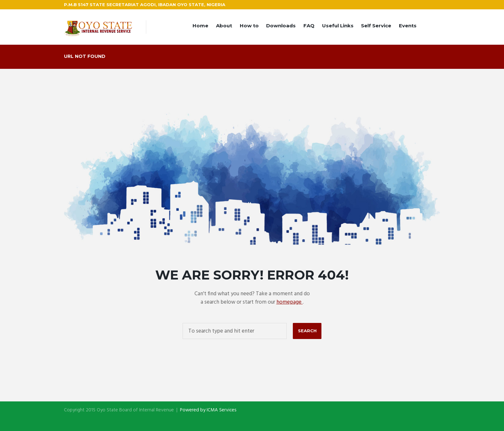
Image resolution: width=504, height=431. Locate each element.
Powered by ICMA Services (208, 410)
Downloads (281, 26)
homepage (290, 302)
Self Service (376, 26)
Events (408, 26)
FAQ (309, 26)
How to (249, 26)
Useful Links (338, 26)
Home (200, 26)
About (224, 26)
